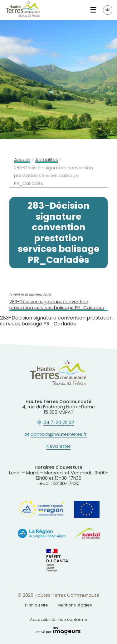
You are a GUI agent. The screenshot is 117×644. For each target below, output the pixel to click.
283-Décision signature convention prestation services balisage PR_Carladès (57, 305)
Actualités (47, 160)
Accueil (22, 160)
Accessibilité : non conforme (59, 619)
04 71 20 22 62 (59, 423)
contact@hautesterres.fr (59, 435)
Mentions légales (75, 605)
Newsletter (58, 447)
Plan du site (37, 605)
